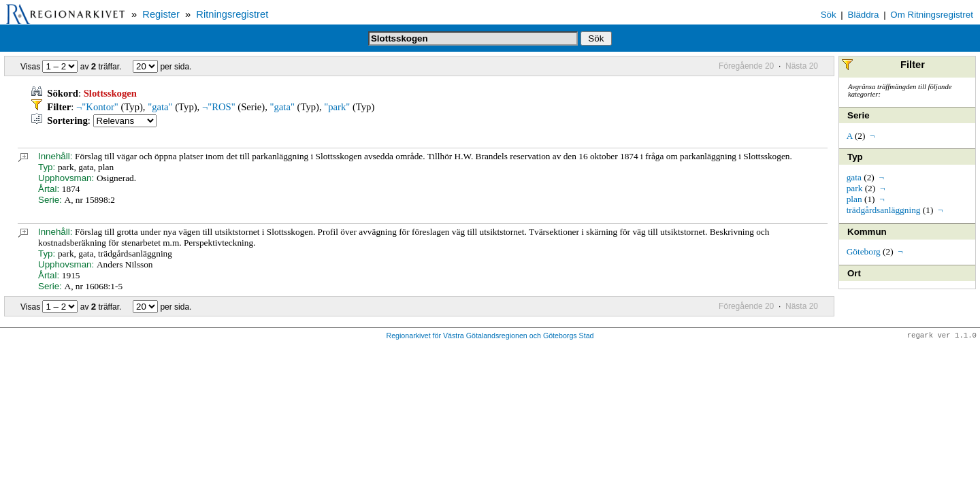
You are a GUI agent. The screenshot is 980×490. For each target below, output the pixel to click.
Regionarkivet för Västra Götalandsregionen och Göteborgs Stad (490, 336)
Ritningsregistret (232, 14)
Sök (829, 15)
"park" (337, 107)
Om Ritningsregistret (931, 15)
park (855, 188)
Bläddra (864, 15)
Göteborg (864, 251)
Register (161, 14)
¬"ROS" (219, 107)
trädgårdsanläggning (884, 210)
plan (854, 199)
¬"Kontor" (97, 107)
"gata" (160, 107)
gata (854, 177)
